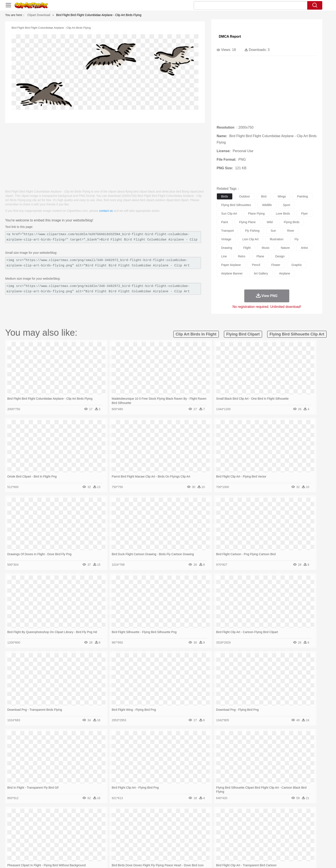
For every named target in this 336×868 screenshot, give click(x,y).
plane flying (256, 214)
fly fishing (252, 231)
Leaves (81, 822)
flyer (304, 214)
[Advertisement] (105, 154)
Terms (226, 859)
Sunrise (185, 822)
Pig (231, 829)
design (280, 256)
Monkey (211, 829)
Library (184, 841)
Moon (175, 822)
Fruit (114, 848)
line (224, 256)
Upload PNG (286, 859)
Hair (173, 835)
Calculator (242, 841)
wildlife (267, 205)
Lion (202, 829)
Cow (112, 829)
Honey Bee (180, 829)
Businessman (112, 835)
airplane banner (232, 273)
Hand (235, 835)
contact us (106, 211)
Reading (109, 841)
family (86, 835)
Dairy (70, 848)
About (215, 859)
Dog (120, 829)
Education (132, 841)
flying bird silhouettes (236, 205)
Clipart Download (39, 15)
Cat (93, 829)
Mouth (206, 835)
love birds (283, 214)
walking (153, 835)
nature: (47, 822)
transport (227, 231)
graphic (297, 265)
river (291, 231)
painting (302, 196)
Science (196, 841)
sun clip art (229, 214)
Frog (168, 829)
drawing (227, 248)
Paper (207, 841)
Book (82, 841)
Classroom (94, 841)
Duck (129, 829)
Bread (214, 848)
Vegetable (160, 848)
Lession (255, 841)
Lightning (163, 822)
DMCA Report (230, 36)
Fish (160, 829)
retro (241, 256)
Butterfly (83, 829)
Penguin (241, 829)
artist (304, 248)
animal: (47, 828)
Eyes (143, 835)
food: (46, 848)
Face (216, 835)
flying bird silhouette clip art (297, 334)
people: (47, 835)
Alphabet (228, 841)
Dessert (80, 848)
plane (260, 256)
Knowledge (171, 841)
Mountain (198, 822)
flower (276, 265)
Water (210, 822)
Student (60, 841)
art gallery (261, 273)
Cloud (228, 822)
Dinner (184, 848)
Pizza (194, 848)
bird (264, 196)
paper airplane (231, 265)
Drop (237, 822)
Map (159, 841)
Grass (152, 822)
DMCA (270, 859)
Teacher (72, 841)
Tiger (251, 829)
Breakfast (58, 848)
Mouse (223, 829)
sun (273, 231)
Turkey (261, 829)
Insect (193, 829)
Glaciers (141, 822)
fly (297, 239)
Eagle (138, 829)
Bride (76, 835)
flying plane (247, 222)
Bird (73, 829)
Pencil (120, 841)
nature (285, 248)
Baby (67, 835)
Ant (57, 829)
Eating (204, 848)
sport (286, 205)
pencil (256, 265)
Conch (103, 822)
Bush (219, 822)
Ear (135, 835)
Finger (225, 835)
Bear (65, 829)
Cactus (92, 822)
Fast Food (102, 848)
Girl (180, 835)
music (266, 248)
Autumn (69, 822)
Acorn (58, 822)
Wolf (271, 829)
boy (187, 835)
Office (216, 841)
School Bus (147, 841)
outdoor (245, 196)
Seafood (147, 848)
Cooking (225, 848)
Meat (122, 848)
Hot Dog (238, 848)
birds (225, 196)
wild (270, 222)
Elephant (149, 829)
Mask (58, 835)
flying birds (292, 222)
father (196, 835)
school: (47, 841)
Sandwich (133, 848)
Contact (257, 859)
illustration (277, 239)
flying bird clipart (243, 334)
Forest (247, 822)
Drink (91, 848)
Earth (112, 822)
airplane (285, 273)
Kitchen (173, 848)
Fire (121, 822)
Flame (129, 822)
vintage (226, 239)
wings (282, 196)
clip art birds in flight (196, 334)
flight (247, 248)
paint (225, 222)
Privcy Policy (241, 859)
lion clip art (250, 239)
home (164, 835)
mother (97, 835)
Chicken (102, 829)
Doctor (126, 835)
